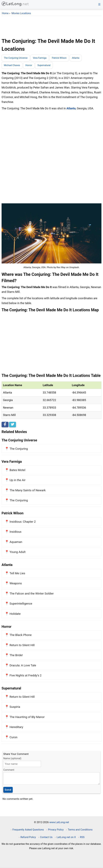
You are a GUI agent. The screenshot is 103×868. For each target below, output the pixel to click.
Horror (29, 65)
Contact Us (46, 837)
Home (5, 13)
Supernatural (44, 65)
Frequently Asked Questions (28, 830)
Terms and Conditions (80, 830)
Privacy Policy (56, 830)
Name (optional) (12, 758)
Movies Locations (21, 13)
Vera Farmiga (40, 58)
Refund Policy (28, 837)
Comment (9, 770)
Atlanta (76, 58)
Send (8, 790)
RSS (82, 837)
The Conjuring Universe (16, 58)
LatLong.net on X (66, 837)
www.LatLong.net (59, 822)
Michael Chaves (12, 65)
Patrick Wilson (59, 58)
